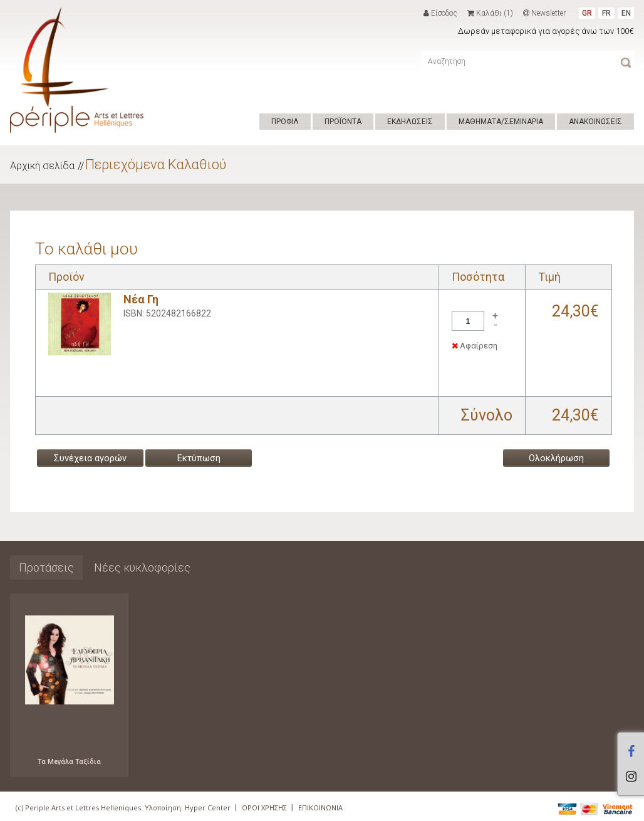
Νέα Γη (141, 299)
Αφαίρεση (475, 346)
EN (626, 13)
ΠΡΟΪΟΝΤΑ (343, 122)
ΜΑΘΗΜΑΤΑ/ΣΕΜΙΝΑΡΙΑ (501, 122)
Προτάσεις (46, 567)
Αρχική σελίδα (42, 166)
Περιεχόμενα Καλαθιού (156, 165)
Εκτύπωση (199, 458)
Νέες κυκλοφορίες (142, 567)
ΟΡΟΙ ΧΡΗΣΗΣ (264, 808)
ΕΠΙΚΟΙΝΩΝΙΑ (320, 808)
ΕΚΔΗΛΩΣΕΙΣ (410, 122)
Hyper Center (208, 808)
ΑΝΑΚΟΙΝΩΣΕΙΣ (595, 122)
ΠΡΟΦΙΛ (285, 122)
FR (606, 13)
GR (587, 13)
